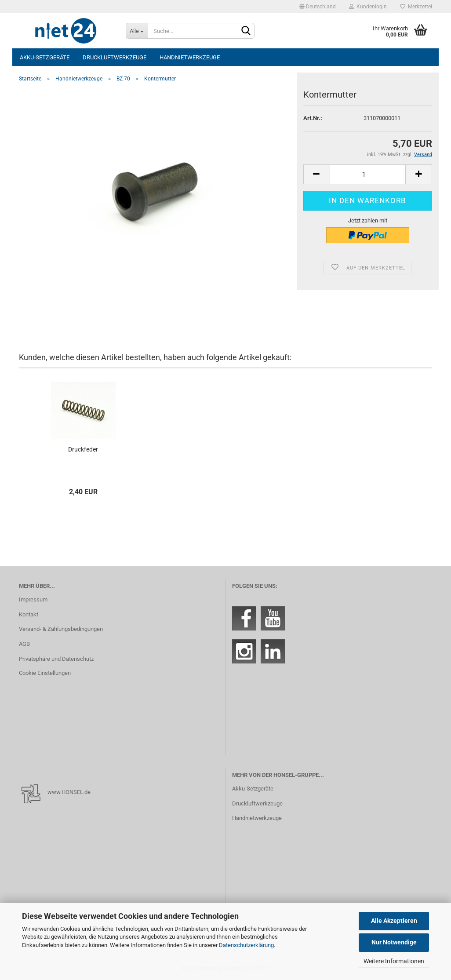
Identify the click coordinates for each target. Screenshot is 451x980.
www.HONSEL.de (69, 792)
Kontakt (29, 614)
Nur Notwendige (394, 942)
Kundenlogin (368, 7)
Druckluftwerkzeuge (115, 57)
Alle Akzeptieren (394, 921)
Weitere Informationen (394, 961)
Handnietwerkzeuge (190, 57)
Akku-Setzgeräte (45, 57)
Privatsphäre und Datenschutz (56, 659)
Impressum (33, 599)
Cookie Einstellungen (45, 673)
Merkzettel (416, 7)
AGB (24, 644)
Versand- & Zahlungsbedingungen (61, 629)
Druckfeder (83, 449)
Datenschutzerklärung (246, 945)
